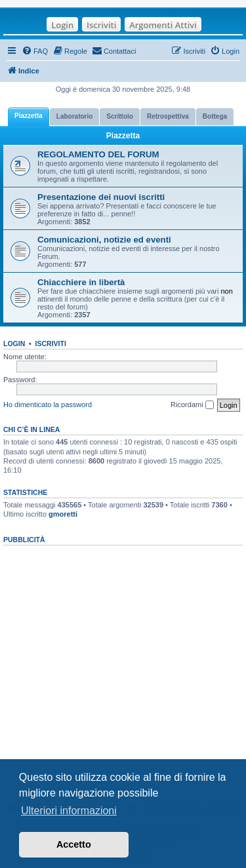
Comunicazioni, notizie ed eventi (104, 240)
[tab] (29, 117)
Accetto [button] (74, 844)
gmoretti (63, 514)
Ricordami (192, 405)
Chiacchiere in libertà (81, 282)
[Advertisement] (123, 670)
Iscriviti (101, 25)
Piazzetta (123, 136)
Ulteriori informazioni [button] (69, 811)
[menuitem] (35, 51)
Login (62, 25)
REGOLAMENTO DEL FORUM (98, 154)
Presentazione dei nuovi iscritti (101, 197)
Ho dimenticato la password (48, 404)
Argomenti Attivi (163, 25)
